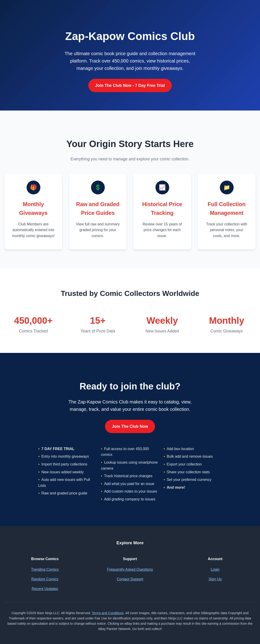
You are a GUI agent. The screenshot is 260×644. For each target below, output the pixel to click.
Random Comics (45, 579)
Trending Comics (45, 569)
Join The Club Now (130, 426)
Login (215, 569)
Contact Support (130, 579)
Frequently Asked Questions (130, 569)
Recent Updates (45, 589)
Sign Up (215, 579)
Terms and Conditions (108, 613)
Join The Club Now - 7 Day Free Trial (130, 85)
